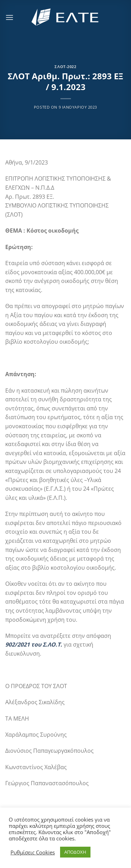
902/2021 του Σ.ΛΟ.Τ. (34, 644)
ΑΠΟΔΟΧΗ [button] (75, 852)
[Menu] (9, 17)
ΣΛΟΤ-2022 (65, 67)
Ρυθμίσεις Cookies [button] (33, 852)
